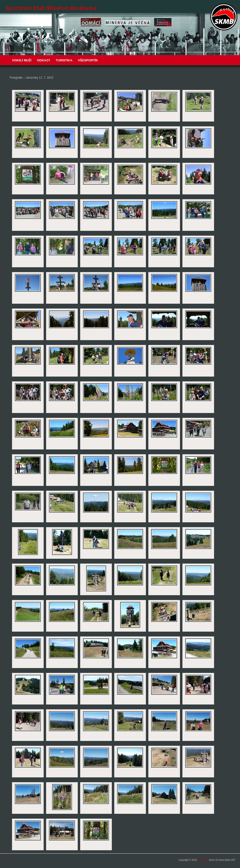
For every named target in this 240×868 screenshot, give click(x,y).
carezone (203, 860)
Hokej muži (22, 60)
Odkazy (44, 60)
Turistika (64, 60)
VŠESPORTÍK (88, 60)
